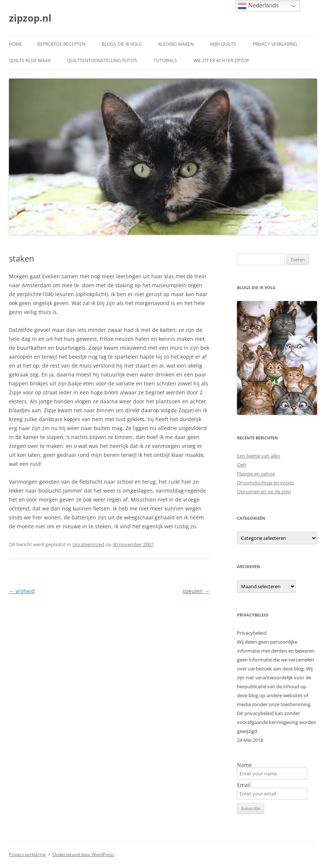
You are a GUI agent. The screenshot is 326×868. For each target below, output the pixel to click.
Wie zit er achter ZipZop (221, 60)
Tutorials (165, 60)
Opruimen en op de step (264, 491)
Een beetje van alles (259, 456)
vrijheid (22, 591)
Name (244, 765)
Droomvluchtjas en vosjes (265, 483)
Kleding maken (176, 44)
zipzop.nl (30, 18)
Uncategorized (88, 544)
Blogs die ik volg (122, 44)
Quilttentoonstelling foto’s (102, 60)
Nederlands (258, 6)
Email (244, 785)
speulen (196, 591)
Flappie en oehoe (256, 474)
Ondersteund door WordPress (83, 854)
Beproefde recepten (61, 44)
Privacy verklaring (275, 44)
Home (16, 44)
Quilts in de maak (30, 60)
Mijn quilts (223, 44)
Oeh (242, 465)
